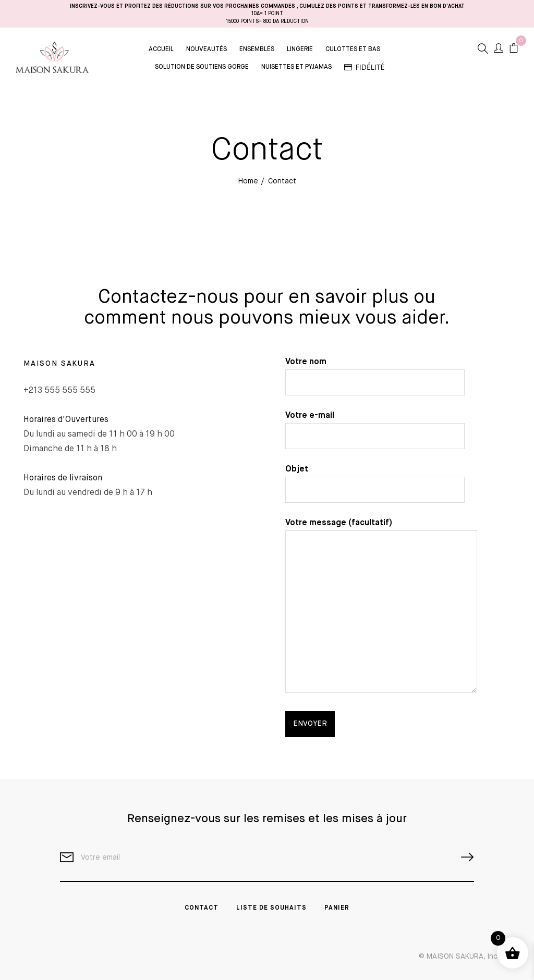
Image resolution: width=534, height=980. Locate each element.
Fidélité (365, 67)
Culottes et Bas (353, 49)
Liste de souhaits (271, 908)
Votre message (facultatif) (381, 607)
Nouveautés (207, 49)
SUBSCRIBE (463, 857)
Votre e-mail (375, 426)
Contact (202, 908)
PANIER (337, 908)
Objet (375, 480)
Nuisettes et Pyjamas (296, 67)
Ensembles (257, 49)
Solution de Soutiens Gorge (202, 67)
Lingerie (300, 49)
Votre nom (375, 372)
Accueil (161, 49)
